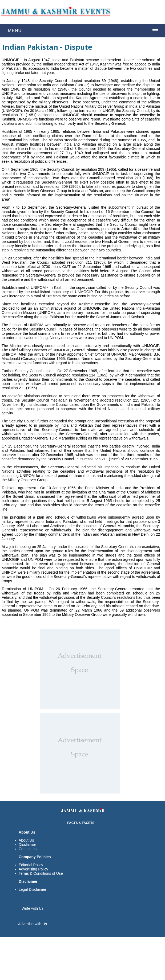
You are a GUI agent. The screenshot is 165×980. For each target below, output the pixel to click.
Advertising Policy (33, 869)
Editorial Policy (31, 865)
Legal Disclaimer (32, 889)
